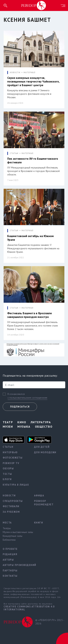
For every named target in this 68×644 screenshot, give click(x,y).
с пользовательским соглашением (27, 398)
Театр (8, 422)
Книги (39, 523)
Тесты (7, 474)
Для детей (42, 447)
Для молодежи (45, 452)
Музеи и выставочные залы (16, 532)
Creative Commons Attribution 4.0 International (29, 608)
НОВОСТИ (15, 73)
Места (7, 523)
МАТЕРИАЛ (29, 73)
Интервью (10, 452)
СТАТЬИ (14, 153)
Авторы (8, 560)
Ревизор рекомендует (44, 503)
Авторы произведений (16, 565)
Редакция (10, 554)
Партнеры (10, 571)
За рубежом (11, 512)
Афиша (39, 496)
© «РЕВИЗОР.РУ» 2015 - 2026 (50, 622)
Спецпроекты (13, 501)
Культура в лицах (16, 485)
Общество (44, 427)
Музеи (8, 427)
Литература (41, 422)
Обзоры (8, 469)
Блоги (7, 479)
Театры (7, 528)
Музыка (24, 427)
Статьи (8, 447)
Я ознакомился (16, 394)
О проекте (10, 549)
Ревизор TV (11, 463)
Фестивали (11, 506)
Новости (9, 496)
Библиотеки (9, 540)
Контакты (10, 576)
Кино (22, 422)
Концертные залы (13, 536)
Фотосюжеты (13, 458)
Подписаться (20, 407)
